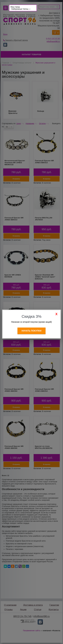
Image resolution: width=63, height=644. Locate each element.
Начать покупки (32, 331)
